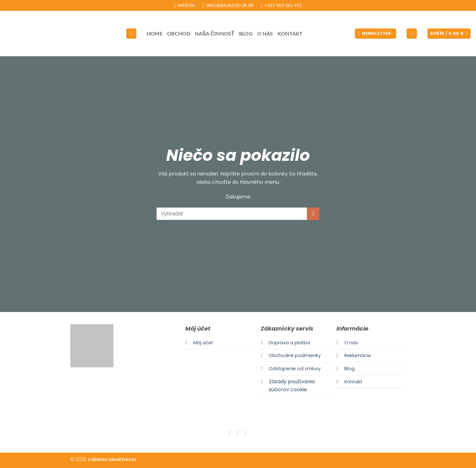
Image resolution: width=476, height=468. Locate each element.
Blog (246, 33)
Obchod (179, 33)
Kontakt (290, 33)
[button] (376, 34)
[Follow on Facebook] (230, 433)
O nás (265, 33)
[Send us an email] (246, 433)
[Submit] (313, 214)
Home (155, 33)
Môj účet (203, 343)
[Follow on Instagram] (238, 433)
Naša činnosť (215, 33)
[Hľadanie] (131, 34)
